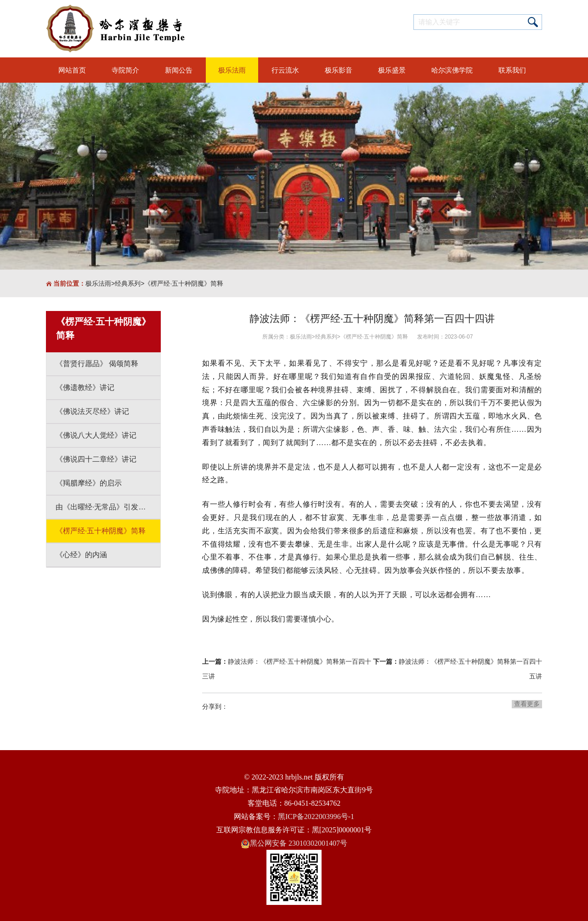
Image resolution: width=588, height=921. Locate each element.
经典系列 (128, 283)
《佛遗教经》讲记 (85, 387)
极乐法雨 (98, 283)
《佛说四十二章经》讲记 (96, 459)
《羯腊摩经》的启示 (89, 483)
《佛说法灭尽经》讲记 (92, 411)
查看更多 (527, 704)
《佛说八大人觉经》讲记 (96, 435)
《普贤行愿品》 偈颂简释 (97, 364)
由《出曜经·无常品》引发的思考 (108, 507)
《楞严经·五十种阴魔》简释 (184, 283)
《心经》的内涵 (81, 555)
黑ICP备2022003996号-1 (316, 816)
